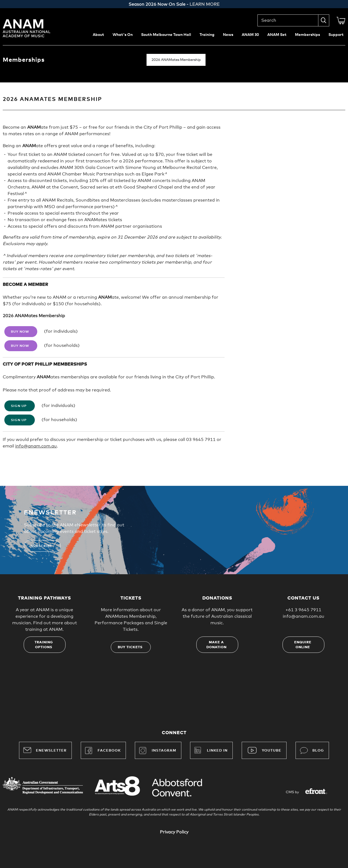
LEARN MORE (205, 4)
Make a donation (216, 645)
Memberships (307, 35)
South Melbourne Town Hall (166, 35)
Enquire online (303, 645)
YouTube (272, 751)
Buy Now (20, 332)
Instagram (158, 750)
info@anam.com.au (36, 446)
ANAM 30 (250, 35)
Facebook (103, 750)
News (228, 35)
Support (336, 35)
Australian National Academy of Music (34, 28)
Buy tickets (130, 647)
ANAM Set (277, 35)
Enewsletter (45, 750)
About (98, 35)
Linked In (217, 751)
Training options (44, 645)
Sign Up (19, 406)
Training (207, 35)
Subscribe (41, 546)
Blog (312, 750)
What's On (123, 35)
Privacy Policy (174, 832)
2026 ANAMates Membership (176, 60)
